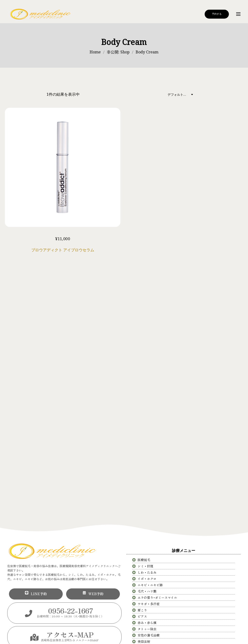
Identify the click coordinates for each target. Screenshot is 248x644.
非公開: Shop (118, 52)
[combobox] (182, 94)
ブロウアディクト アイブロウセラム (63, 250)
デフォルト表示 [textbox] (179, 94)
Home (95, 52)
